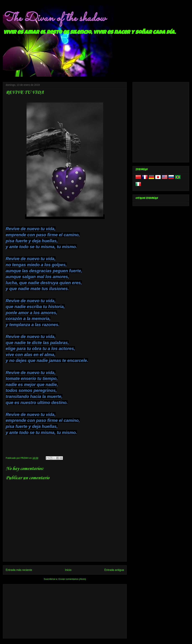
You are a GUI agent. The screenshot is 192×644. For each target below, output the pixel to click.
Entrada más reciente (19, 570)
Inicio (68, 570)
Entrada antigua (114, 570)
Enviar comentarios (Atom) (72, 579)
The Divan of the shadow (54, 18)
